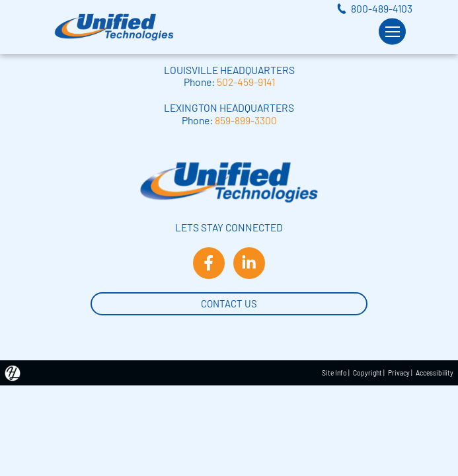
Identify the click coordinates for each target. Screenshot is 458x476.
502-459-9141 (246, 82)
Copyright (367, 373)
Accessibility (435, 373)
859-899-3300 (246, 120)
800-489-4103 (382, 8)
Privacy (399, 373)
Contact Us (229, 302)
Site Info (334, 373)
